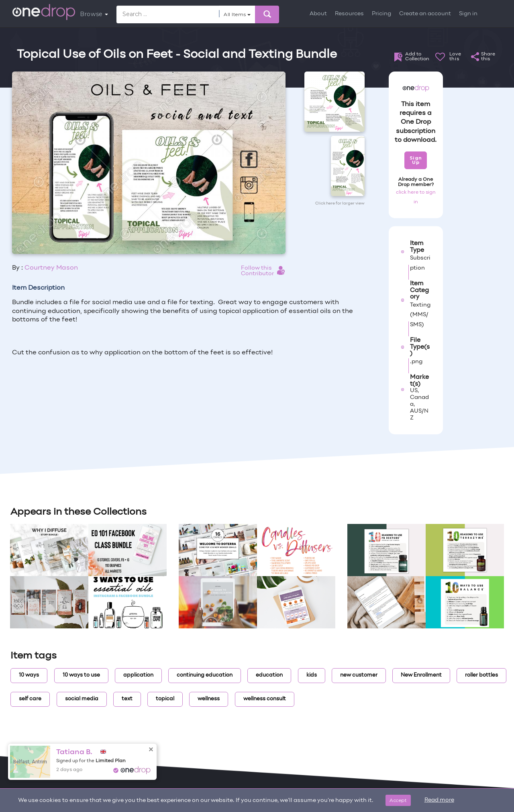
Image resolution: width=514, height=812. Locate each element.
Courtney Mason (51, 268)
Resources (349, 14)
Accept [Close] (398, 800)
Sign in (468, 14)
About (318, 14)
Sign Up (416, 160)
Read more (439, 800)
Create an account (425, 14)
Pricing (381, 14)
